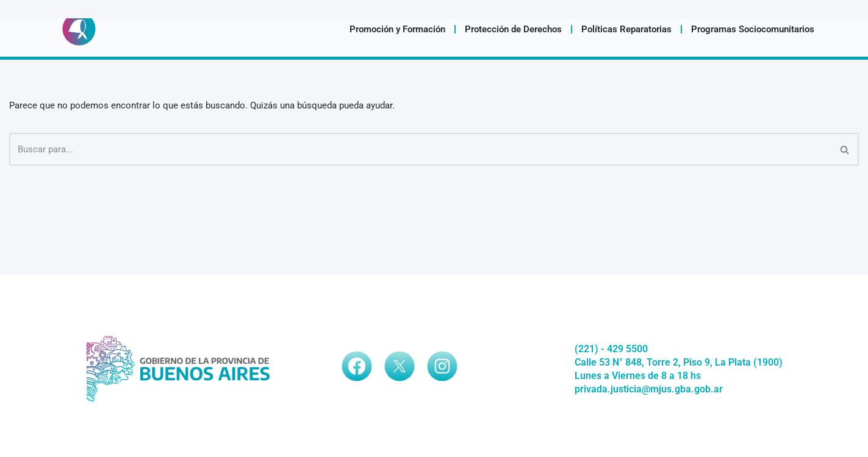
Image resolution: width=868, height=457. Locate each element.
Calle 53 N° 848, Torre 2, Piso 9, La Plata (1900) (679, 362)
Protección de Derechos (513, 29)
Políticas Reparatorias (626, 29)
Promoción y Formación (397, 29)
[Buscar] (420, 149)
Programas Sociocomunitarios (753, 29)
